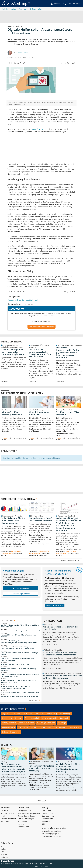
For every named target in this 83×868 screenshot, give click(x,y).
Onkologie (62, 723)
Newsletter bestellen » (55, 606)
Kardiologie (64, 719)
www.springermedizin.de (51, 831)
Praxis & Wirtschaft (8, 819)
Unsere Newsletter (13, 709)
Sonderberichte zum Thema (18, 499)
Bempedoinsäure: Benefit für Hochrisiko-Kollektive (41, 520)
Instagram (5, 857)
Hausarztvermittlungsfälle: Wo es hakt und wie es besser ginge (41, 769)
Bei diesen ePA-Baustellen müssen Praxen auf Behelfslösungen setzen (62, 677)
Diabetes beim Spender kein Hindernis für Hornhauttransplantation (13, 352)
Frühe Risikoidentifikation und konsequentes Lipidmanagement (13, 521)
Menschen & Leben (27, 723)
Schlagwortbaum (25, 811)
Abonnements (47, 819)
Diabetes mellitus (14, 300)
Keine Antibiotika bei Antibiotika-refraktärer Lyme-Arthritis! (19, 636)
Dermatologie (66, 714)
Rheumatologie (75, 728)
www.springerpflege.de (51, 834)
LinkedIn (4, 849)
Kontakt (21, 824)
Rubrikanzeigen (48, 817)
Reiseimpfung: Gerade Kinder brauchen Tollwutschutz (20, 693)
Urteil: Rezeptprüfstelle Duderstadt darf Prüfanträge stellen (20, 654)
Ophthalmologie (9, 728)
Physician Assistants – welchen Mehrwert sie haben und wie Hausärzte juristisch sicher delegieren (14, 768)
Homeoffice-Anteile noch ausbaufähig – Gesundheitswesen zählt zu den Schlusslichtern (18, 648)
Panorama (5, 822)
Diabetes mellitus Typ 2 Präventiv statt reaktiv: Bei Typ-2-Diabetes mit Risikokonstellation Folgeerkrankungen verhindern (69, 525)
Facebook (5, 852)
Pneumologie (23, 728)
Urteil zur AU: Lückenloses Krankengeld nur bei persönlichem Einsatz (18, 660)
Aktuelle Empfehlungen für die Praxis (40, 414)
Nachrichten (7, 621)
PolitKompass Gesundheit (41, 728)
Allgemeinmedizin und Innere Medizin (17, 714)
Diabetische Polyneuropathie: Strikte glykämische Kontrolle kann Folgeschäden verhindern (68, 353)
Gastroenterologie (49, 719)
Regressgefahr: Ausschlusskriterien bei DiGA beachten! (20, 697)
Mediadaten (46, 811)
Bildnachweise (23, 827)
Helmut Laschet (23, 53)
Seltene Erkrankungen (11, 732)
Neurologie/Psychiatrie (46, 723)
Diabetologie (7, 719)
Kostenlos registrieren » (21, 594)
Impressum (22, 822)
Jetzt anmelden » (21, 589)
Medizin (4, 817)
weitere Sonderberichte (71, 561)
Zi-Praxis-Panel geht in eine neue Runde (15, 665)
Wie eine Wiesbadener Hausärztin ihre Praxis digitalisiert (60, 628)
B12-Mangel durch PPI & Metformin (67, 414)
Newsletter (46, 822)
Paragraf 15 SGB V (38, 130)
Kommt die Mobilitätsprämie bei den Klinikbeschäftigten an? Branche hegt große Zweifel (19, 642)
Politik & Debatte (8, 814)
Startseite (5, 811)
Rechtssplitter (60, 728)
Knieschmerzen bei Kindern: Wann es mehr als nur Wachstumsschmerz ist (19, 682)
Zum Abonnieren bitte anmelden (41, 327)
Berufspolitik (27, 300)
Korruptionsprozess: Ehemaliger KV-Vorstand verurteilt (20, 631)
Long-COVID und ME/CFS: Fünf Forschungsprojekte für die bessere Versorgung (20, 676)
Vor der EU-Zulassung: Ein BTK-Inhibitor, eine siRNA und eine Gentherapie (21, 626)
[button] (77, 4)
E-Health (36, 300)
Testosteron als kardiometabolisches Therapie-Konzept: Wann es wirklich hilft (40, 353)
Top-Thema (39, 714)
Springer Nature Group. (44, 864)
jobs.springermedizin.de (51, 837)
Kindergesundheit (9, 723)
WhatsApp (5, 855)
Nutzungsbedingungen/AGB (29, 814)
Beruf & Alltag (52, 714)
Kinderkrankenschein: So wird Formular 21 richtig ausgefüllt (18, 670)
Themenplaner (47, 814)
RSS (43, 824)
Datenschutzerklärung (27, 817)
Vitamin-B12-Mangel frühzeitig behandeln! (12, 414)
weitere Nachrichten (34, 700)
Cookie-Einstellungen (26, 819)
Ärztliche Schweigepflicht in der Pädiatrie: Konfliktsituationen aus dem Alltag (16, 688)
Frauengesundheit (32, 719)
